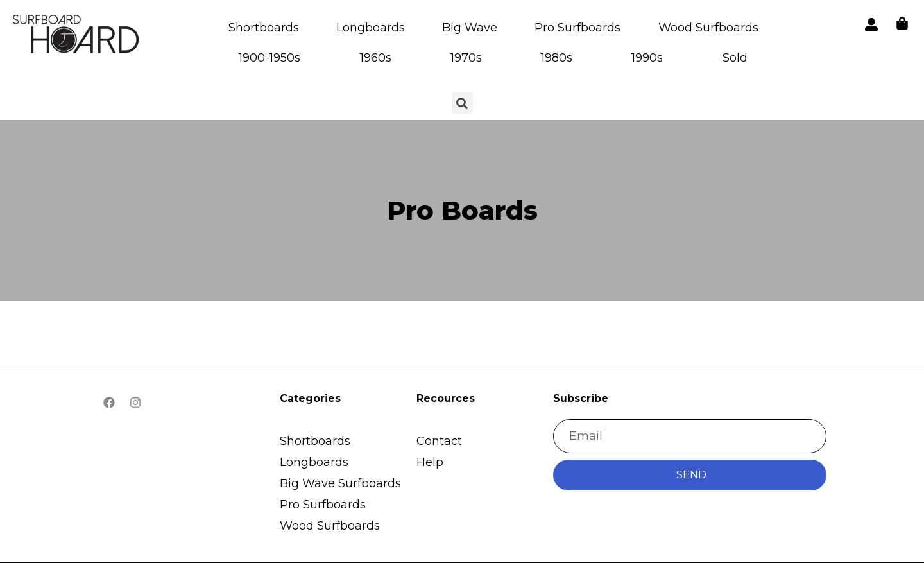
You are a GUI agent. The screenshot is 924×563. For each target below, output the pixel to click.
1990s (647, 58)
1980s (557, 58)
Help (430, 462)
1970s (466, 58)
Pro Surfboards (577, 28)
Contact (439, 441)
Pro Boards (462, 210)
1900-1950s (269, 58)
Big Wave (470, 28)
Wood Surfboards (708, 28)
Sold (735, 58)
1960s (376, 58)
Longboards (371, 28)
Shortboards (264, 28)
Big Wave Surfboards (340, 483)
